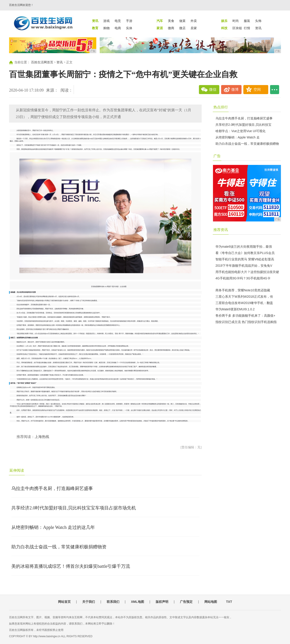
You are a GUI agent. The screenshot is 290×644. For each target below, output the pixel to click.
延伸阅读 (17, 470)
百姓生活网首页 (42, 62)
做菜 (182, 21)
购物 (106, 28)
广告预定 (186, 602)
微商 (171, 28)
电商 (118, 28)
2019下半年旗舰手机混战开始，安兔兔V (244, 266)
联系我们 (113, 602)
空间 (257, 89)
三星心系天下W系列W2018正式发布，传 (244, 297)
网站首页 (64, 602)
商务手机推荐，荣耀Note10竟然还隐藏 (243, 290)
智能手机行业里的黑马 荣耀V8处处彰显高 (245, 259)
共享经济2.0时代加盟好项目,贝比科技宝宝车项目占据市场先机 (74, 508)
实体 (129, 28)
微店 (182, 28)
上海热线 (42, 437)
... (275, 90)
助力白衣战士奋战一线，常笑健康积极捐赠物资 (59, 547)
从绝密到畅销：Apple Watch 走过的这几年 (53, 527)
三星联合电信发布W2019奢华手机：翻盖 (244, 303)
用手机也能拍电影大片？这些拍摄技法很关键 (247, 272)
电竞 (118, 21)
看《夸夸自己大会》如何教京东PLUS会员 (245, 253)
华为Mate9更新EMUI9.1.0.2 (235, 309)
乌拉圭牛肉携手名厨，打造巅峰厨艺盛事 (52, 488)
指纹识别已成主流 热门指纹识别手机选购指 (246, 322)
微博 (235, 89)
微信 (213, 89)
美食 (171, 21)
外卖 (194, 21)
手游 (129, 21)
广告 (217, 156)
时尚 (236, 21)
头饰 (258, 21)
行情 (247, 28)
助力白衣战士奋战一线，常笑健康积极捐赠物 (247, 144)
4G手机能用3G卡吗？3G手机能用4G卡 (243, 278)
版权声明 (162, 602)
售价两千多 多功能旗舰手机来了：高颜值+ (245, 316)
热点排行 (221, 107)
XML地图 (138, 602)
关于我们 (89, 602)
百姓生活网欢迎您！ (21, 5)
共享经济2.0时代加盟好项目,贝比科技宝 (243, 125)
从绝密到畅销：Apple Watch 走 (238, 137)
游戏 (106, 21)
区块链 (237, 28)
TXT (229, 602)
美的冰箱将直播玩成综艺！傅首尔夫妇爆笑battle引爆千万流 (71, 566)
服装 (247, 21)
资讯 (258, 28)
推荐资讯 (221, 230)
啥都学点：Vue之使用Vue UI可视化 (240, 131)
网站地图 (211, 602)
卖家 (194, 28)
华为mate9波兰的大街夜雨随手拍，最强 (244, 247)
